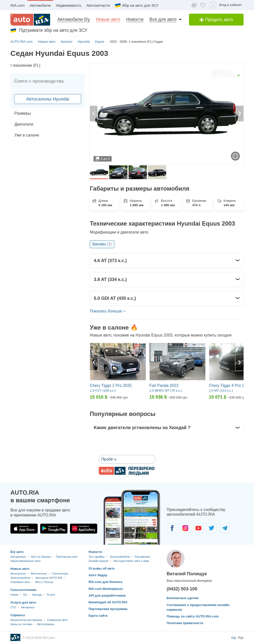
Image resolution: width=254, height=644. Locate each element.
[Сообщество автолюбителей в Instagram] (185, 528)
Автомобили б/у (74, 19)
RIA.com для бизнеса (105, 582)
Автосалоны (18, 574)
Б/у (25, 595)
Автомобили (40, 5)
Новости (135, 19)
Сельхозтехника (23, 590)
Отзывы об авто (102, 568)
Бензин (102, 244)
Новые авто (108, 19)
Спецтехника (60, 574)
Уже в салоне (27, 135)
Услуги (51, 595)
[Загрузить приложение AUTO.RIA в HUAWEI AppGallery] (84, 529)
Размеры (23, 113)
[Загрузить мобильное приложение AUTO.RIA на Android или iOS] (132, 517)
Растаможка (142, 557)
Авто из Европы (41, 557)
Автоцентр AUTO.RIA (49, 578)
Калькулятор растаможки (26, 620)
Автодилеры (18, 557)
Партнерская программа (108, 609)
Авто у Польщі (44, 582)
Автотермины (46, 624)
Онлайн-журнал (99, 561)
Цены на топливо (21, 624)
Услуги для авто (23, 602)
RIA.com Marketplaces (106, 589)
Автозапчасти (98, 5)
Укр (234, 638)
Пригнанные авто (67, 557)
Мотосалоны (39, 574)
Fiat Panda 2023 (164, 386)
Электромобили (20, 578)
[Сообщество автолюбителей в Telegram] (225, 528)
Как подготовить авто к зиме (131, 561)
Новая (14, 595)
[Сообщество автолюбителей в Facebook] (172, 528)
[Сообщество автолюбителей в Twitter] (211, 528)
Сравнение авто (57, 620)
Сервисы (18, 615)
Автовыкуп (28, 607)
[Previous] (94, 362)
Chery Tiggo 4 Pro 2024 (230, 386)
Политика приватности (185, 623)
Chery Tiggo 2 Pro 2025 (111, 386)
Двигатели (24, 124)
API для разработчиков (107, 595)
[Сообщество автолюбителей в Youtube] (198, 528)
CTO (13, 607)
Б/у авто (17, 552)
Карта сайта (98, 616)
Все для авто (163, 19)
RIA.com (18, 5)
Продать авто (216, 20)
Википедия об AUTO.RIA (108, 602)
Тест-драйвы (97, 557)
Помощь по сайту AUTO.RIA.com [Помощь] (193, 616)
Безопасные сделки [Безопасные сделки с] (183, 598)
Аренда (37, 595)
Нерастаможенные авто (26, 561)
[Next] (239, 362)
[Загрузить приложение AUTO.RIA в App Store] (24, 529)
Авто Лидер (98, 575)
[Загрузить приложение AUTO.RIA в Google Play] (54, 529)
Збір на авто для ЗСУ (137, 5)
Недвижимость (69, 5)
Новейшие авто (20, 582)
